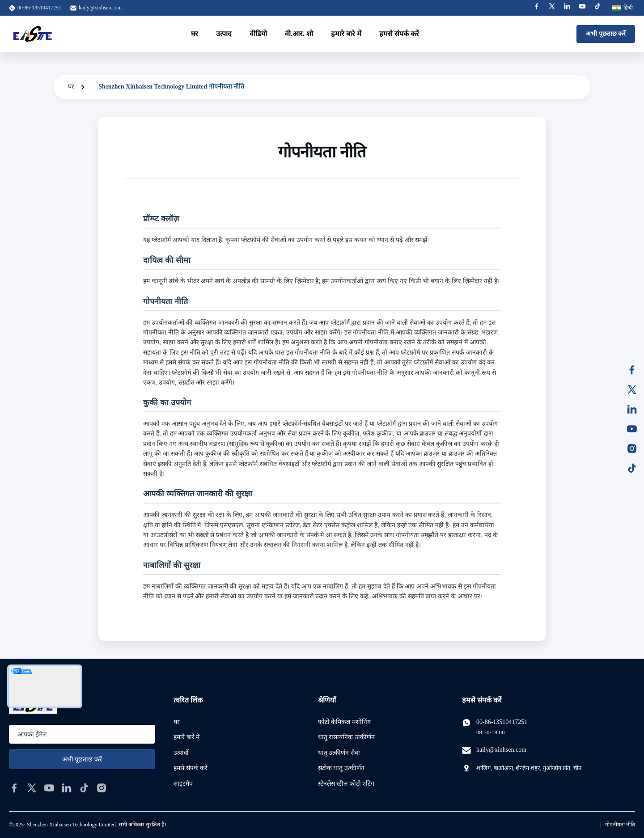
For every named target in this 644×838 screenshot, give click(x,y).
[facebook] (14, 788)
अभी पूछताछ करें (606, 34)
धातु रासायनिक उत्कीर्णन (346, 737)
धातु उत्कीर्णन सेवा (339, 753)
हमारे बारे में (346, 34)
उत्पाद (224, 34)
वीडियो (258, 34)
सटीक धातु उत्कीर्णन (341, 768)
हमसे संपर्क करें (399, 34)
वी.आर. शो (299, 34)
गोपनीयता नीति (620, 825)
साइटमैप (183, 784)
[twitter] (32, 788)
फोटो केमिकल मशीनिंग (344, 722)
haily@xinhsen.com (100, 8)
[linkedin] (67, 788)
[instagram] (102, 788)
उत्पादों (181, 753)
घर (195, 34)
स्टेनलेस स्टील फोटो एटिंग (346, 784)
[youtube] (49, 788)
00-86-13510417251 (502, 722)
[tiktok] (84, 788)
